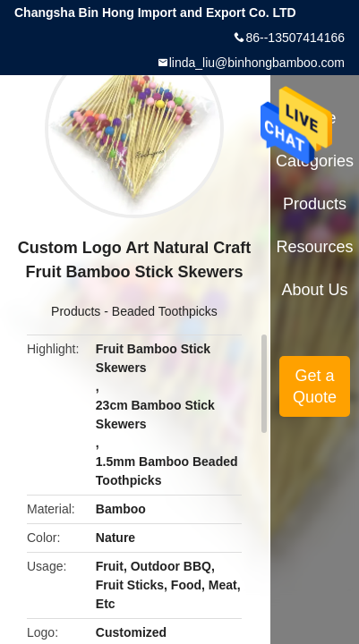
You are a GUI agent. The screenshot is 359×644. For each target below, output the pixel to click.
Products (76, 311)
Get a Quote (315, 386)
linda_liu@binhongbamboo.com (257, 63)
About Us (315, 290)
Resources (315, 247)
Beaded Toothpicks (165, 311)
